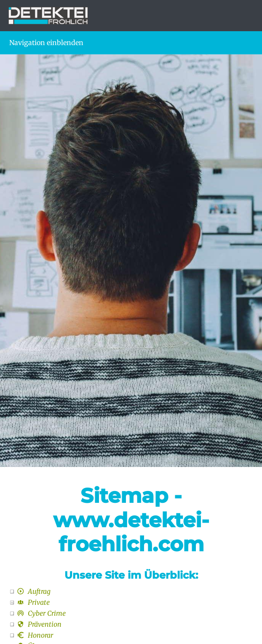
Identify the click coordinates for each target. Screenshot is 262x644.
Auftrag (34, 591)
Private (33, 602)
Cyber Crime (41, 613)
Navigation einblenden (46, 43)
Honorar (35, 635)
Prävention (39, 624)
